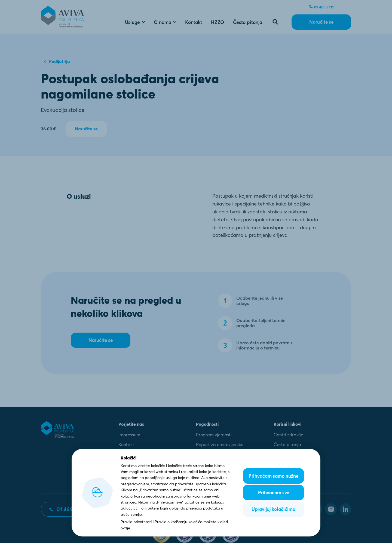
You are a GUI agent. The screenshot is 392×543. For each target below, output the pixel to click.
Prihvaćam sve (274, 493)
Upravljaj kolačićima (273, 509)
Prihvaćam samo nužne (273, 476)
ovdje (125, 528)
